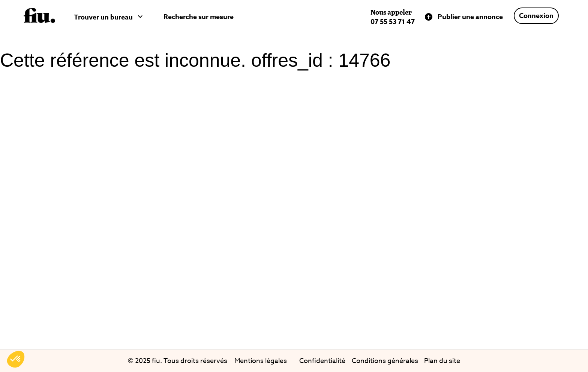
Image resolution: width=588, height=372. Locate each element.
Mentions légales (261, 361)
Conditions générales (385, 361)
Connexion (536, 16)
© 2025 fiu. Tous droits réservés (178, 361)
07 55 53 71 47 (393, 22)
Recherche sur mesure (199, 17)
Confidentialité (322, 361)
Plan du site (442, 361)
